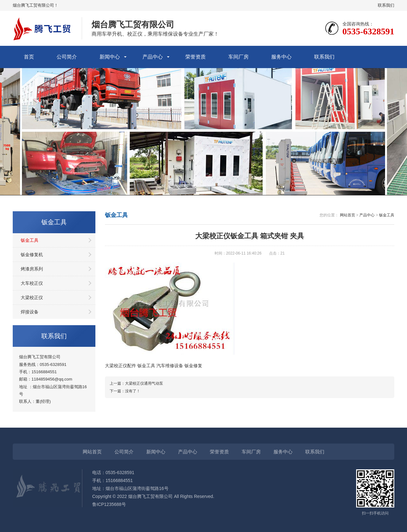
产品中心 (153, 57)
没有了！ (133, 391)
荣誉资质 (196, 57)
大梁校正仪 (32, 297)
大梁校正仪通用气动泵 (144, 383)
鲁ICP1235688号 (109, 504)
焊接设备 (30, 312)
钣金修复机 (32, 255)
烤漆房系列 (32, 269)
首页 (29, 57)
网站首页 (348, 215)
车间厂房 (238, 57)
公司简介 (67, 57)
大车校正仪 (32, 283)
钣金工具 (30, 240)
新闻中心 (110, 57)
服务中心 (281, 57)
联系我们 (386, 5)
